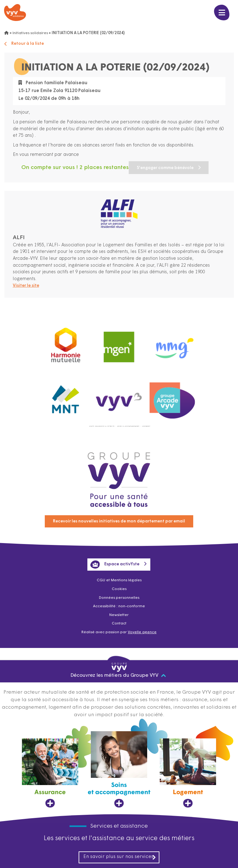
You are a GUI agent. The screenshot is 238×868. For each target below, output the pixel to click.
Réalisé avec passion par (119, 633)
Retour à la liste (26, 44)
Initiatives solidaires (30, 33)
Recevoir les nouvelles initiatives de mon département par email (119, 519)
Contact (119, 624)
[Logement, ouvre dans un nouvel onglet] (188, 774)
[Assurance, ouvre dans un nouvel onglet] (50, 774)
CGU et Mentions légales (119, 578)
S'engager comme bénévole (52, 169)
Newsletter (119, 614)
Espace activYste (115, 562)
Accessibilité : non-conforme (119, 606)
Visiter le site (27, 287)
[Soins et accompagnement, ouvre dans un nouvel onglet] (119, 770)
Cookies (119, 588)
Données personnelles (119, 597)
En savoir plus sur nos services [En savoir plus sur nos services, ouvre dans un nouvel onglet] (120, 858)
